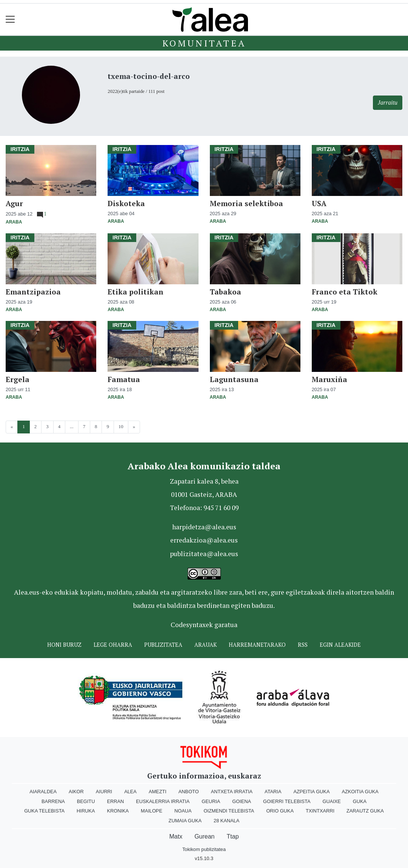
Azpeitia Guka (311, 792)
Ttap (233, 836)
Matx (176, 836)
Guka (360, 801)
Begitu (86, 801)
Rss (303, 645)
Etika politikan (135, 292)
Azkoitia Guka (360, 792)
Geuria (211, 801)
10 (121, 427)
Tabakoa (226, 292)
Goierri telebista (287, 801)
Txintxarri (320, 811)
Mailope (152, 811)
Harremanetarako (257, 645)
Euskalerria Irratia (163, 801)
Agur (14, 203)
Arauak (206, 645)
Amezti (158, 792)
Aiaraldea (43, 792)
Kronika (118, 811)
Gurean (204, 836)
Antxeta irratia (232, 792)
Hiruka (86, 811)
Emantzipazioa (33, 292)
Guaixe (331, 801)
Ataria (273, 792)
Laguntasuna (234, 379)
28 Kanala (226, 821)
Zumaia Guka (185, 821)
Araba (14, 222)
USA (319, 203)
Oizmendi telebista (229, 811)
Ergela (18, 379)
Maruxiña (329, 379)
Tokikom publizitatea (204, 849)
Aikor (76, 792)
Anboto (189, 792)
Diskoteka (126, 203)
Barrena (53, 801)
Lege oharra (113, 645)
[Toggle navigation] (10, 19)
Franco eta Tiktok (345, 292)
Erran (115, 801)
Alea (130, 792)
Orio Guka (280, 811)
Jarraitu (388, 103)
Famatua (124, 379)
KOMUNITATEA (204, 43)
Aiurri (104, 792)
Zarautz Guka (365, 811)
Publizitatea (163, 645)
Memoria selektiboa (246, 203)
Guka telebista (44, 811)
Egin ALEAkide (340, 645)
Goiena (242, 801)
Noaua (183, 811)
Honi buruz (64, 645)
